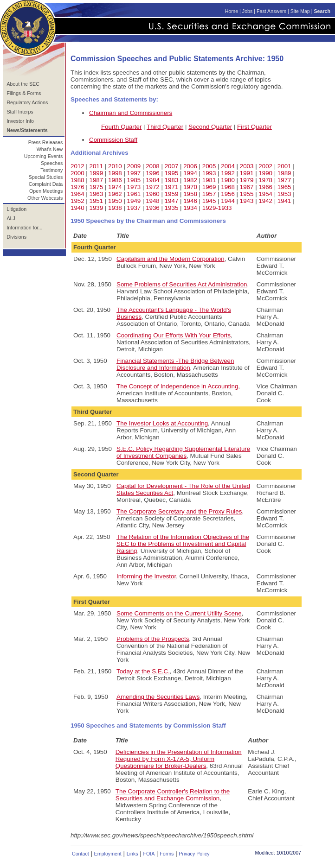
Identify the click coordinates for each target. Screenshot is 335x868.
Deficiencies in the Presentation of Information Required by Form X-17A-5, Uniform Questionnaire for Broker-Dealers (179, 759)
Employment (108, 854)
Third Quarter (165, 127)
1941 (284, 201)
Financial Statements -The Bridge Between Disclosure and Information (175, 364)
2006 (190, 166)
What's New (50, 149)
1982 (190, 180)
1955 (247, 194)
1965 (284, 187)
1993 (209, 173)
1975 (97, 187)
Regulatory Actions (27, 102)
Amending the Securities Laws (158, 697)
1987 (97, 180)
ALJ (11, 218)
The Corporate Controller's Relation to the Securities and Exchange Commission (173, 795)
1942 (265, 201)
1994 (190, 173)
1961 (134, 194)
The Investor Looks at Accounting (162, 423)
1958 (190, 194)
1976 (77, 187)
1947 (172, 201)
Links (132, 854)
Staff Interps (20, 112)
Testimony (52, 170)
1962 (115, 194)
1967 (247, 187)
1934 (190, 208)
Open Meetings (46, 191)
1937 (134, 208)
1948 (153, 201)
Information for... (24, 228)
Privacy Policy (194, 854)
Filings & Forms (24, 93)
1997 (134, 173)
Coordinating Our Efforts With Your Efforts (174, 335)
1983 (172, 180)
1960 (153, 194)
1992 (228, 173)
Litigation (16, 209)
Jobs (248, 11)
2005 (209, 166)
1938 (115, 208)
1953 (284, 194)
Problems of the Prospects (153, 639)
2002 (265, 166)
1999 (97, 173)
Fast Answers (271, 11)
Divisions (16, 237)
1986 (115, 180)
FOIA (149, 854)
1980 (228, 180)
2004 (228, 166)
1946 (190, 201)
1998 (115, 173)
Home (232, 11)
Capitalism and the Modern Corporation (171, 259)
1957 (209, 194)
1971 (172, 187)
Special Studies (46, 177)
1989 (284, 173)
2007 (172, 166)
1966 (265, 187)
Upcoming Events (44, 156)
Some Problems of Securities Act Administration (182, 284)
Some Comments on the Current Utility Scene (179, 613)
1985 (134, 180)
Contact (81, 854)
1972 (153, 187)
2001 (284, 166)
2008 (153, 166)
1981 (209, 180)
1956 (228, 194)
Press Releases (46, 142)
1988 (77, 180)
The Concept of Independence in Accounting (177, 386)
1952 (77, 201)
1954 (265, 194)
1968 (228, 187)
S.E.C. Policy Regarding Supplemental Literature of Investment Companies (183, 452)
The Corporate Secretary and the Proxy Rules (179, 511)
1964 (77, 194)
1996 (153, 173)
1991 (247, 173)
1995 (172, 173)
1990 (265, 173)
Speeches (52, 163)
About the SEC (23, 84)
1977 (284, 180)
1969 (209, 187)
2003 (247, 166)
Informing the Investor (146, 576)
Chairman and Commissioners (131, 113)
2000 (77, 173)
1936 (153, 208)
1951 (97, 201)
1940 (77, 208)
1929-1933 (217, 208)
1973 (134, 187)
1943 (247, 201)
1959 (172, 194)
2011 (97, 166)
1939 (97, 208)
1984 (153, 180)
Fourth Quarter (121, 127)
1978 (265, 180)
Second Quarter (210, 127)
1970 (190, 187)
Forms (167, 854)
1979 (247, 180)
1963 (97, 194)
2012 (77, 166)
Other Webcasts (45, 198)
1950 (115, 201)
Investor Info (20, 121)
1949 (134, 201)
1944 (228, 201)
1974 (115, 187)
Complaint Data (46, 184)
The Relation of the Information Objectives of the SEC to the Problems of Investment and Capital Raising (183, 544)
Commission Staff (113, 140)
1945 (209, 201)
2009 (134, 166)
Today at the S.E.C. (143, 671)
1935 (172, 208)
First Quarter (254, 127)
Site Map (300, 11)
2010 (115, 166)
